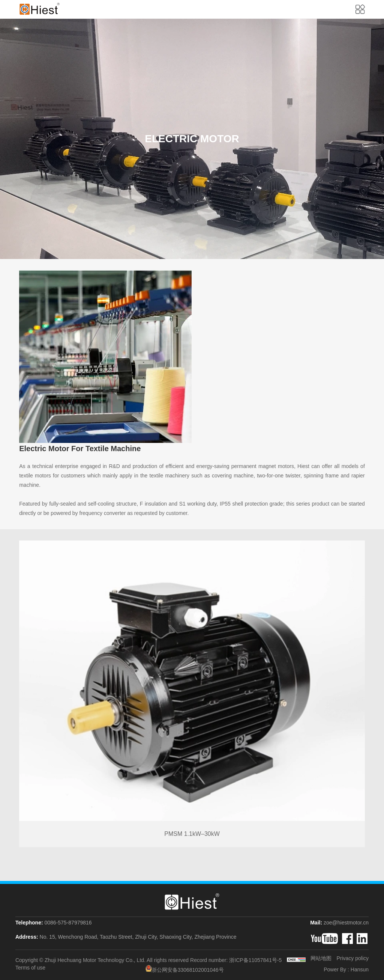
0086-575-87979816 (68, 923)
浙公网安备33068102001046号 (185, 969)
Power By (335, 969)
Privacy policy (352, 958)
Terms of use (30, 968)
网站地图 (321, 958)
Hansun (360, 969)
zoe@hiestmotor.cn (346, 923)
